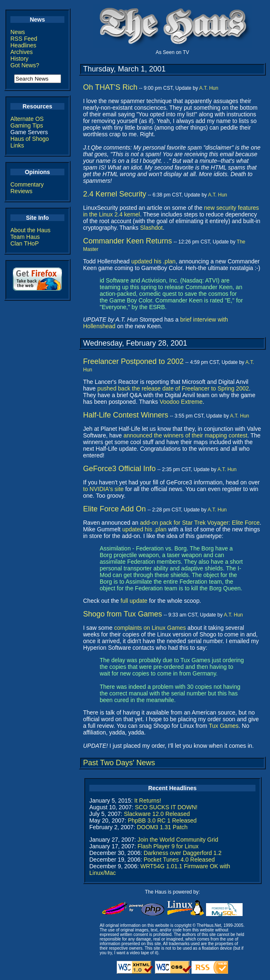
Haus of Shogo (30, 139)
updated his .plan (153, 261)
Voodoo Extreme (181, 402)
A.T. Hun (209, 88)
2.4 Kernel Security (115, 194)
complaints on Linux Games (150, 628)
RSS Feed (24, 39)
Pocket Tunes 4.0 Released (179, 860)
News (18, 32)
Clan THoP (25, 243)
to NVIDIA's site (103, 489)
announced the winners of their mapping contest (185, 435)
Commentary (27, 184)
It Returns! (148, 801)
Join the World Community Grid (178, 840)
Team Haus (25, 237)
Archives (22, 52)
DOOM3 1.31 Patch (162, 827)
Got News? (25, 65)
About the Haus (31, 230)
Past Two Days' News (119, 763)
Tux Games (224, 726)
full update (134, 601)
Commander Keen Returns (128, 241)
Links (17, 145)
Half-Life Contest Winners (126, 415)
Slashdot (151, 228)
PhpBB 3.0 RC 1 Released (162, 820)
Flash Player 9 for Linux (168, 846)
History (20, 59)
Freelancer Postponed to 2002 (133, 361)
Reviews (21, 191)
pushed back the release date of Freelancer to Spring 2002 (173, 388)
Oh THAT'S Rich (110, 87)
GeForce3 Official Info (119, 469)
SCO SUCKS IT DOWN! (166, 807)
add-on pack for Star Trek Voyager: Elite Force (200, 523)
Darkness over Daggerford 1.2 (183, 853)
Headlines (23, 45)
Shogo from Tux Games (123, 614)
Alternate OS (27, 119)
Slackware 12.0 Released (157, 814)
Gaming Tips (27, 125)
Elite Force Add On (114, 509)
